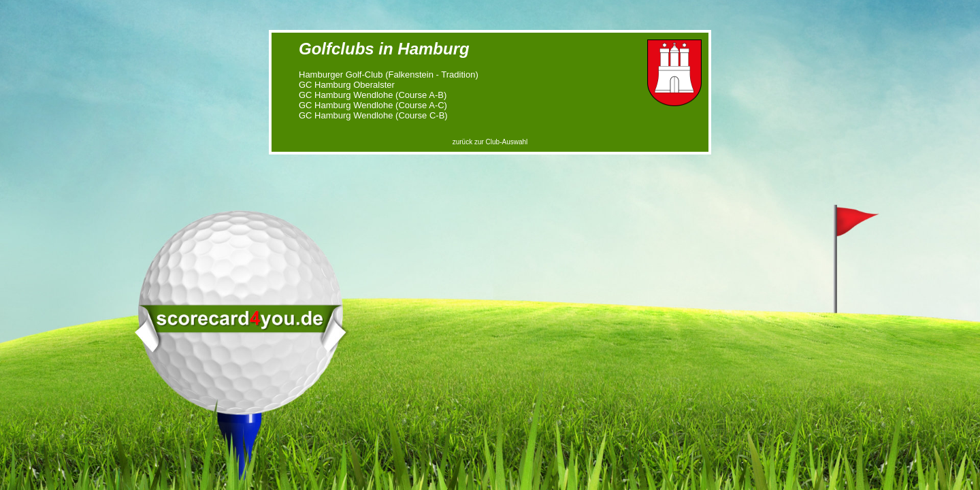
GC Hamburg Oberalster (347, 85)
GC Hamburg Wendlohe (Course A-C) (373, 105)
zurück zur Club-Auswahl (490, 142)
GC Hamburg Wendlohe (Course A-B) (373, 95)
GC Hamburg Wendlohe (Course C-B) (373, 115)
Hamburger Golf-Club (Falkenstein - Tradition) (389, 75)
